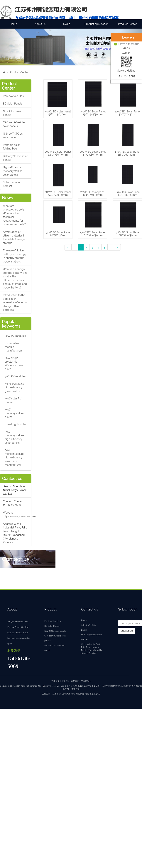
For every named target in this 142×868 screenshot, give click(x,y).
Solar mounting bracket (12, 184)
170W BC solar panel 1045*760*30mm (93, 193)
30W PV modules (15, 376)
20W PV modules (15, 336)
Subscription (128, 609)
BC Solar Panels (13, 104)
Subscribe (127, 631)
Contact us (90, 609)
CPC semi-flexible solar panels (14, 124)
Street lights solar (16, 424)
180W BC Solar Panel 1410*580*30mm (58, 193)
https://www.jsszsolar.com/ (20, 516)
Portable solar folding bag (11, 147)
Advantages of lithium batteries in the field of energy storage (14, 237)
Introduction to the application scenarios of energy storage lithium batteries (15, 302)
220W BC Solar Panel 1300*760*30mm (127, 113)
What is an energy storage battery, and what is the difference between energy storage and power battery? (15, 278)
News (67, 24)
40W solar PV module (13, 400)
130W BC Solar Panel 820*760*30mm (58, 234)
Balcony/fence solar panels (15, 158)
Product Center (127, 24)
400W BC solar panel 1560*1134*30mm (58, 113)
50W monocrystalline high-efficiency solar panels (15, 437)
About (12, 609)
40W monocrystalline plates (15, 413)
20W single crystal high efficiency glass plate (14, 363)
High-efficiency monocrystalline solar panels (13, 171)
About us (40, 24)
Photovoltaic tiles (13, 96)
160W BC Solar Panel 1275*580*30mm (127, 193)
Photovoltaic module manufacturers (14, 347)
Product (50, 609)
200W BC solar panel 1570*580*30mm (93, 153)
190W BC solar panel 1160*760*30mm (127, 153)
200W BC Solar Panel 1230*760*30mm (58, 153)
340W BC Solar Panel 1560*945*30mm (93, 113)
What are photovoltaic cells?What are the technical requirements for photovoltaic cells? (14, 215)
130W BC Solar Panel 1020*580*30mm (93, 234)
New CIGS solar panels (12, 113)
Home (13, 24)
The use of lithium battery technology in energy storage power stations (15, 256)
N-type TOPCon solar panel (13, 135)
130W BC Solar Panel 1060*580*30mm (127, 234)
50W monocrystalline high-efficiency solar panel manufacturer (15, 458)
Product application (96, 24)
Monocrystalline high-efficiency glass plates (14, 387)
